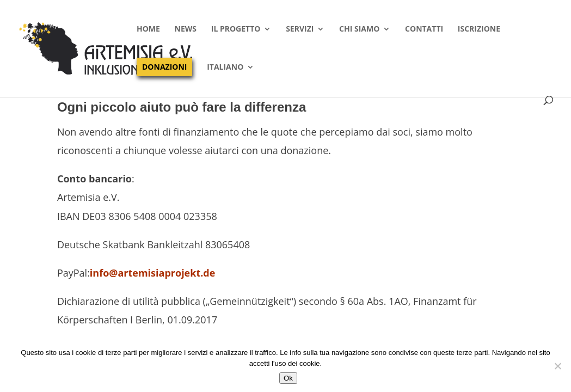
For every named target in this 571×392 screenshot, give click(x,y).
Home (148, 29)
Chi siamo (359, 29)
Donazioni (164, 67)
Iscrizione (479, 29)
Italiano (225, 68)
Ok (288, 378)
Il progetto (236, 29)
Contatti (424, 29)
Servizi (300, 29)
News (186, 29)
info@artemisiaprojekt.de (153, 273)
